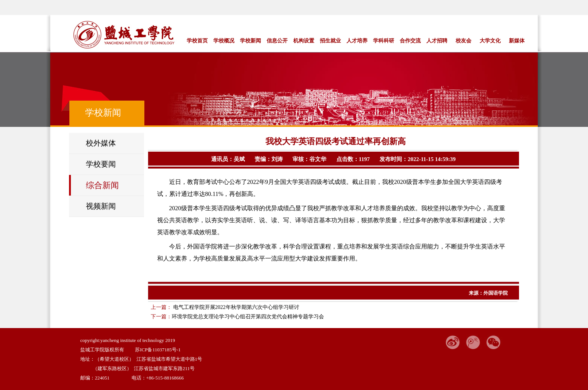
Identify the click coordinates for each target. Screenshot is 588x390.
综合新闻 (102, 185)
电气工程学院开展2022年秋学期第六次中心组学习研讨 (235, 307)
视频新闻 (101, 206)
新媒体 (517, 41)
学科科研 (384, 41)
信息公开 (277, 41)
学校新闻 (250, 41)
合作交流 (410, 41)
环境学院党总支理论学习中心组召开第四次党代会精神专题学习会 (248, 317)
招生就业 (330, 41)
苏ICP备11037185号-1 (158, 350)
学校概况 (224, 41)
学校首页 (197, 41)
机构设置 (304, 41)
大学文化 (490, 41)
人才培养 (357, 41)
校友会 (463, 41)
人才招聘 (437, 41)
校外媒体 (101, 143)
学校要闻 (101, 164)
